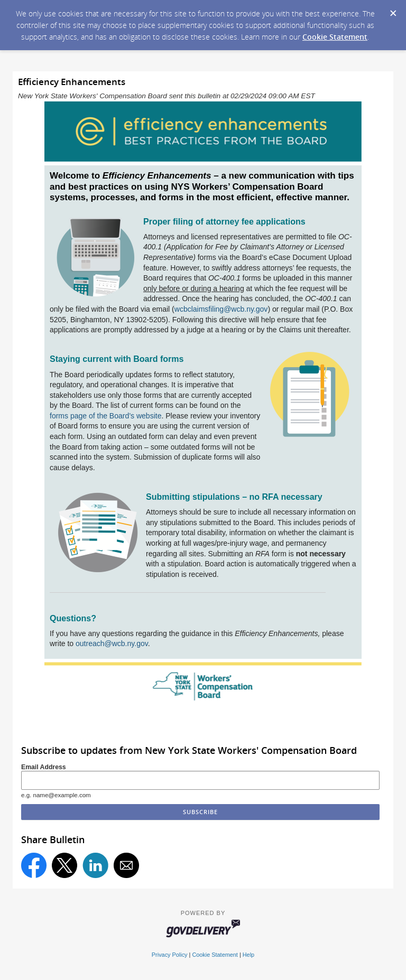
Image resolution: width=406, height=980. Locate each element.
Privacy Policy (170, 955)
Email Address (44, 767)
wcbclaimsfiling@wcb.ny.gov (221, 309)
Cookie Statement (335, 37)
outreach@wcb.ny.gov (112, 643)
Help (248, 955)
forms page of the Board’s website (105, 416)
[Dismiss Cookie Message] (393, 10)
